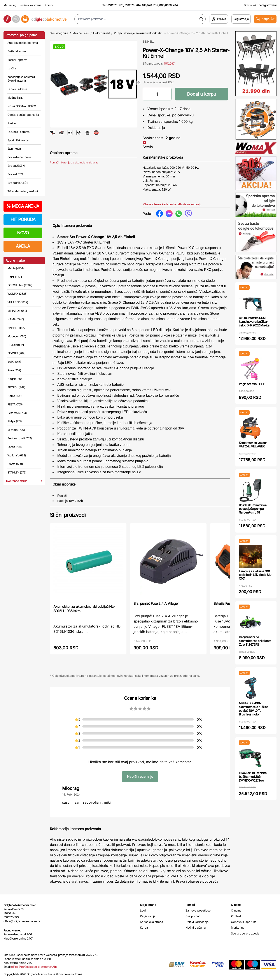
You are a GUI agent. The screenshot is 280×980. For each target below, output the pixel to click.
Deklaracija (156, 128)
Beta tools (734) (17, 413)
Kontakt (236, 916)
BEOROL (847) (16, 387)
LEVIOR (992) (16, 345)
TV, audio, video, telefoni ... (24, 191)
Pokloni (12, 123)
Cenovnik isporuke (244, 922)
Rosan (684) (15, 447)
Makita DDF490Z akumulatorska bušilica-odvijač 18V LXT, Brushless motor (254, 709)
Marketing (10, 5)
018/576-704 (133, 5)
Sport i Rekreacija (18, 140)
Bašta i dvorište (17, 51)
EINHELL (148, 42)
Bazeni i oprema (17, 60)
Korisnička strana (31, 5)
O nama (236, 910)
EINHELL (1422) (17, 328)
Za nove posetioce (198, 910)
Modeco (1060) (17, 336)
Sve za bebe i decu (19, 157)
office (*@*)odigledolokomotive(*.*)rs (34, 967)
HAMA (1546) (16, 319)
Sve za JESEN (16, 166)
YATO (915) (14, 362)
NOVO (23, 233)
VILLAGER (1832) (18, 302)
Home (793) (15, 396)
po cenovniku (183, 115)
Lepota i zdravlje (17, 89)
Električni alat (101, 33)
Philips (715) (15, 421)
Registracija (148, 916)
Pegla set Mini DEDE (252, 384)
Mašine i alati (15, 98)
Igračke (12, 68)
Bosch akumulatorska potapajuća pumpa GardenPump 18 (253, 509)
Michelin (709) (16, 430)
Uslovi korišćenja (197, 922)
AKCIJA (23, 246)
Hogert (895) (15, 379)
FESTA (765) (15, 404)
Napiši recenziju (140, 777)
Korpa (144, 927)
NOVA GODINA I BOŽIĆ (22, 106)
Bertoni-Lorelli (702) (20, 438)
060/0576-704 (169, 5)
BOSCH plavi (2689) (20, 285)
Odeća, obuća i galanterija (23, 115)
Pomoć (49, 5)
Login (144, 910)
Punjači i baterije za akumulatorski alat (138, 33)
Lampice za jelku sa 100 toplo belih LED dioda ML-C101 (255, 575)
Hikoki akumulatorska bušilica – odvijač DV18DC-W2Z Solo (253, 777)
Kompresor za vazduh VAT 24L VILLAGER (253, 445)
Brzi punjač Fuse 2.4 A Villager (156, 603)
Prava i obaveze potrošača (197, 881)
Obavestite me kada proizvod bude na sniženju (172, 204)
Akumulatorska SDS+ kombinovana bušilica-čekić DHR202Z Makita (254, 322)
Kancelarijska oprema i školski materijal (21, 79)
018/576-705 (150, 5)
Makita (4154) (16, 268)
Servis (148, 147)
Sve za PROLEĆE (18, 183)
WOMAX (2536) (17, 294)
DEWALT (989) (16, 353)
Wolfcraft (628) (17, 455)
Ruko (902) (14, 370)
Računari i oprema (18, 132)
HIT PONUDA (23, 219)
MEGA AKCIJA (23, 206)
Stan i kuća (14, 149)
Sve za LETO (15, 174)
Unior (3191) (15, 277)
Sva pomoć (193, 916)
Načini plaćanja (196, 927)
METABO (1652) (17, 311)
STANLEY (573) (17, 472)
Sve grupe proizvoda (245, 933)
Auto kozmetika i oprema (23, 43)
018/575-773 (115, 5)
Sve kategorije (59, 33)
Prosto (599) (15, 464)
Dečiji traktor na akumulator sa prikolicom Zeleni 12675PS (255, 641)
